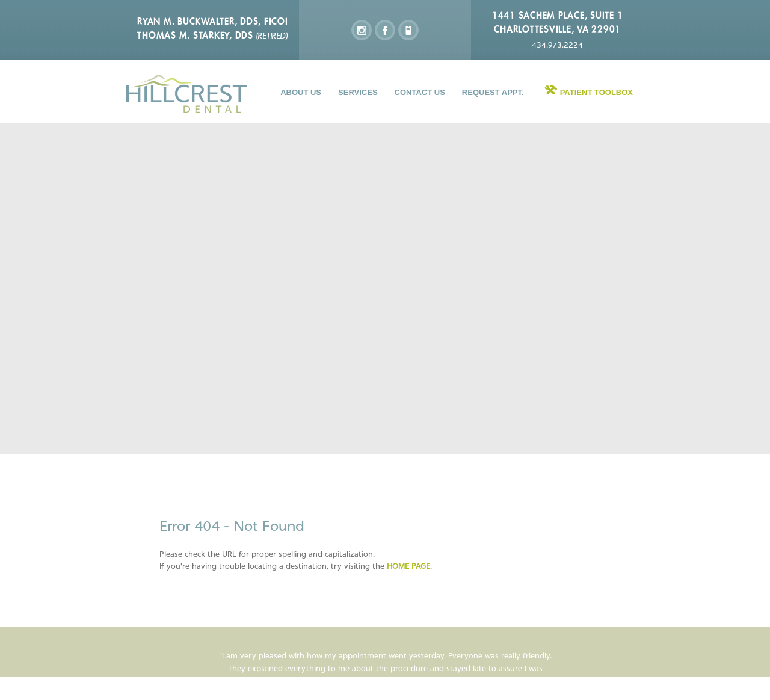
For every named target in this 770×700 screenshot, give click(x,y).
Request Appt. (493, 92)
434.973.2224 (557, 45)
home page (408, 566)
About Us (301, 92)
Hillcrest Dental (186, 94)
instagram (362, 30)
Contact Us (420, 92)
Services (358, 92)
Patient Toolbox (596, 92)
